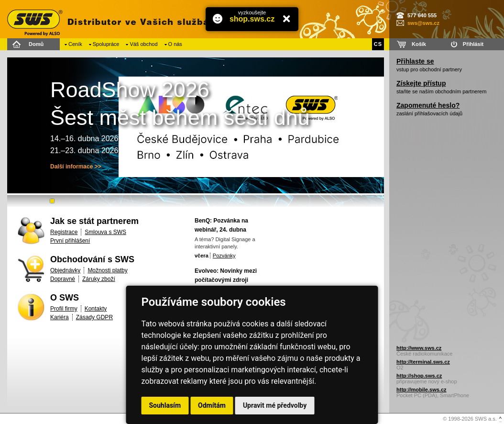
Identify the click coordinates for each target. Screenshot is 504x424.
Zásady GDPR (94, 317)
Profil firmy (64, 309)
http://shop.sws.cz (419, 376)
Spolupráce (106, 44)
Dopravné (63, 279)
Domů (36, 44)
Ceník (75, 44)
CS (378, 44)
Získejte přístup (421, 83)
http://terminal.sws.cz (423, 362)
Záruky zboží (99, 279)
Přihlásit (473, 44)
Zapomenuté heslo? (428, 105)
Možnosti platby (107, 270)
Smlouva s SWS (105, 232)
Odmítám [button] (212, 405)
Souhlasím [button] (165, 405)
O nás (175, 44)
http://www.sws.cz (419, 348)
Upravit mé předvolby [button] (275, 405)
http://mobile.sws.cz (422, 390)
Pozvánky (224, 256)
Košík (419, 44)
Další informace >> (76, 167)
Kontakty (96, 309)
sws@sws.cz (423, 23)
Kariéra (60, 317)
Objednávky (65, 270)
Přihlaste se (415, 61)
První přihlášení (70, 241)
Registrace (64, 232)
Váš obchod (143, 44)
